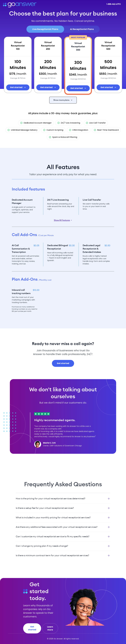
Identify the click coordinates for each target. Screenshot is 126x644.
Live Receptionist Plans (45, 29)
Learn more (50, 628)
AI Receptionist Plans (82, 29)
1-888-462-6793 (114, 4)
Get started (18, 87)
